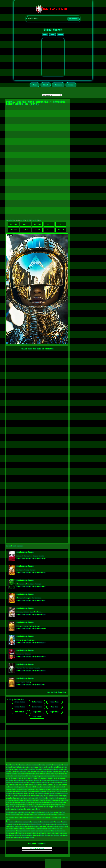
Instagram (37, 224)
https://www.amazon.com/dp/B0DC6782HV (31, 601)
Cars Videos (20, 712)
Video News (55, 702)
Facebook (37, 230)
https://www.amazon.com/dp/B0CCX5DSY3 (31, 671)
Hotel (53, 34)
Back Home (61, 230)
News (45, 34)
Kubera (49, 230)
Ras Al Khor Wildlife (26, 818)
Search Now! (73, 19)
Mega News (55, 707)
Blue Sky (49, 224)
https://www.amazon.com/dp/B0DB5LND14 (31, 657)
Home (35, 85)
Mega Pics (37, 712)
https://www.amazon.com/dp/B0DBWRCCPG (31, 615)
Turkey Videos (20, 707)
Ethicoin (14, 230)
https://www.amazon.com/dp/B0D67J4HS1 (31, 685)
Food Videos (37, 717)
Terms (71, 85)
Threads (25, 224)
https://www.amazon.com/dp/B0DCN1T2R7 (31, 587)
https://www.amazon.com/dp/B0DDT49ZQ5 (31, 558)
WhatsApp (13, 224)
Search (25, 230)
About (46, 85)
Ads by (51, 692)
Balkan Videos (37, 702)
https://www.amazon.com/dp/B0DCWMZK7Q (31, 573)
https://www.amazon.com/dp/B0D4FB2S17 (31, 643)
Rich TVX (61, 224)
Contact (58, 85)
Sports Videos (37, 707)
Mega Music (55, 712)
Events (61, 34)
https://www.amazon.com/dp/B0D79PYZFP (31, 629)
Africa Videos (20, 702)
